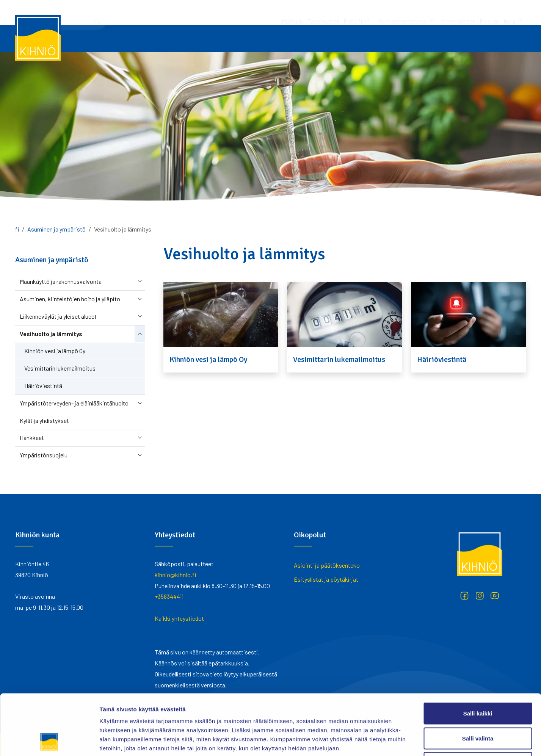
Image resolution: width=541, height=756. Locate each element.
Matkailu (192, 12)
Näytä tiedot (405, 741)
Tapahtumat (223, 12)
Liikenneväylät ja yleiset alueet (58, 316)
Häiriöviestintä (43, 386)
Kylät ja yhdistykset (44, 420)
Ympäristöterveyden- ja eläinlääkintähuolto (74, 403)
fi (17, 229)
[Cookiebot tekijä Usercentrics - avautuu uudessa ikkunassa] (49, 741)
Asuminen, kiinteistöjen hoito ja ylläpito (70, 299)
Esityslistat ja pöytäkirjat (326, 579)
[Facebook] (464, 596)
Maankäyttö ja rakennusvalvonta (61, 281)
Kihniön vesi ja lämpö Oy (55, 351)
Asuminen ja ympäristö (416, 38)
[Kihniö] (38, 38)
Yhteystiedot (358, 12)
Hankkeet (32, 437)
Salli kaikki (478, 657)
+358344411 (169, 596)
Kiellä (478, 706)
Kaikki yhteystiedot (179, 618)
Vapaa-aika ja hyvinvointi (337, 38)
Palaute (389, 12)
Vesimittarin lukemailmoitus (60, 368)
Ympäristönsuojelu (44, 455)
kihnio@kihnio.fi (175, 575)
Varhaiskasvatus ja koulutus (255, 38)
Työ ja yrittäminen (181, 38)
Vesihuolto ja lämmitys (51, 334)
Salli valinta (478, 682)
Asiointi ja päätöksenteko (103, 38)
